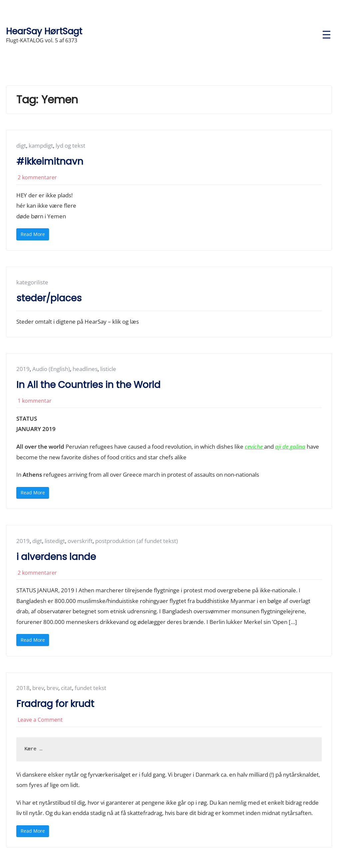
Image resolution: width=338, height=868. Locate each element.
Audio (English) (51, 369)
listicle (108, 369)
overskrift (80, 541)
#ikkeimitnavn (50, 161)
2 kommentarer (37, 177)
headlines (85, 369)
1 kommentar (35, 401)
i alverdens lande (56, 557)
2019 (23, 369)
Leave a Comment (40, 720)
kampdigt (41, 145)
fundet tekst (90, 688)
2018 (23, 688)
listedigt (55, 541)
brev (38, 688)
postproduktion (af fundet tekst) (137, 541)
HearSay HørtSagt (44, 31)
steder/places (49, 298)
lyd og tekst (70, 145)
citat (66, 688)
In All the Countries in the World (88, 385)
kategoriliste (32, 282)
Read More (35, 235)
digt (21, 145)
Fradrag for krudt (55, 704)
